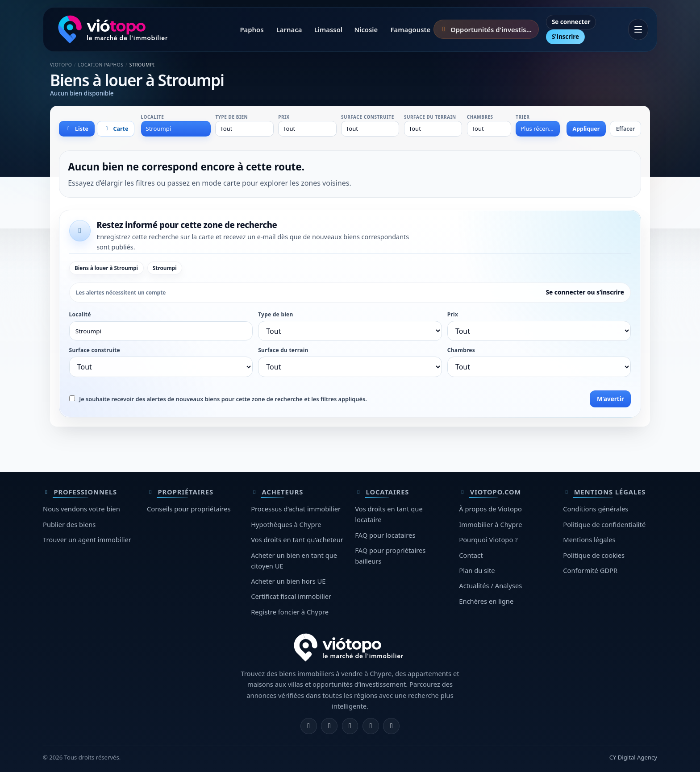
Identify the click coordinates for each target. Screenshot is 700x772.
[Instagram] (329, 726)
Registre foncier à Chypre (290, 612)
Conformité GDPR (590, 570)
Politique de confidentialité (604, 524)
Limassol (328, 29)
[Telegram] (371, 726)
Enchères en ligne (486, 601)
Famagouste (410, 29)
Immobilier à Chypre (490, 524)
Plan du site (477, 570)
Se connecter (571, 22)
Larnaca (289, 29)
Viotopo (61, 65)
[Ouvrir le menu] (638, 29)
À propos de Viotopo (490, 509)
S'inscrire (565, 37)
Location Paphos (101, 65)
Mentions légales (589, 540)
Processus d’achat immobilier (296, 509)
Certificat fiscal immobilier (291, 596)
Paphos (252, 29)
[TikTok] (391, 726)
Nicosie (366, 29)
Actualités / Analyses (490, 585)
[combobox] (176, 129)
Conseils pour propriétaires (189, 509)
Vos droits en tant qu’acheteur (297, 540)
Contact (471, 555)
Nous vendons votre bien (81, 509)
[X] (350, 726)
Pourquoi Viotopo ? (488, 540)
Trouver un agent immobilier (87, 540)
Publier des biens (69, 524)
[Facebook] (309, 726)
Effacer (625, 129)
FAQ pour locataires (385, 535)
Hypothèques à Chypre (286, 524)
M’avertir (610, 399)
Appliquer (586, 129)
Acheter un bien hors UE (288, 581)
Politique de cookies (594, 555)
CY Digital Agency (633, 757)
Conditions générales (596, 509)
